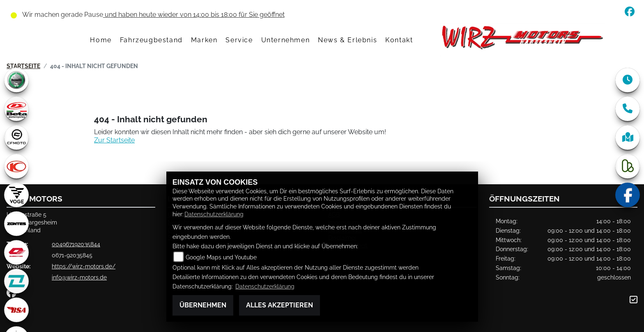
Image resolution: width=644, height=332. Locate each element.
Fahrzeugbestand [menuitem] (151, 40)
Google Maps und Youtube (221, 257)
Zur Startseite (114, 140)
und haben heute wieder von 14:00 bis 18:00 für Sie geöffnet (194, 15)
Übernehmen (203, 305)
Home (101, 40)
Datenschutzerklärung (214, 214)
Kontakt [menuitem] (399, 40)
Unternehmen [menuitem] (286, 40)
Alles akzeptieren (279, 305)
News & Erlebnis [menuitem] (347, 40)
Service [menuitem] (239, 40)
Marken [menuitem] (204, 40)
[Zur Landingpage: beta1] (16, 109)
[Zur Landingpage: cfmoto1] (16, 137)
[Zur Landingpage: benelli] (16, 80)
